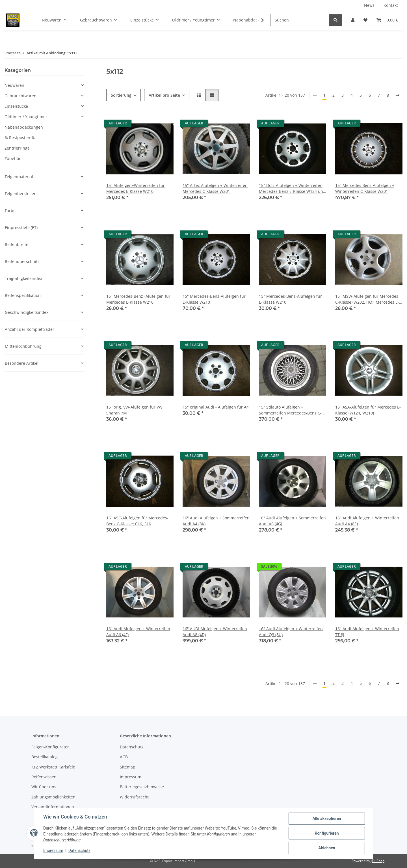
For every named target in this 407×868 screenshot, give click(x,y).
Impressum (53, 850)
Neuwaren (14, 85)
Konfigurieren (327, 833)
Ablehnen (327, 848)
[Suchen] (300, 20)
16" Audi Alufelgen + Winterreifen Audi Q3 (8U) (291, 632)
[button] (353, 20)
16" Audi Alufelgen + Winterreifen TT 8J (367, 632)
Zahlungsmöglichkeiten (53, 797)
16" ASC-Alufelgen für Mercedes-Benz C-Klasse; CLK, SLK (137, 521)
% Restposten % (20, 138)
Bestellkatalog (45, 757)
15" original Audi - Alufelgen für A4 (216, 407)
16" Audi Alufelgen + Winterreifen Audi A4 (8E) (367, 521)
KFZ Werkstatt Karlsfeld (53, 767)
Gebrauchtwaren (20, 96)
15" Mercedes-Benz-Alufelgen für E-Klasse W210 (214, 299)
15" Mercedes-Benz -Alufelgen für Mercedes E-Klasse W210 (138, 299)
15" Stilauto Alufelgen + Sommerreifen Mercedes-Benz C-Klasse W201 (290, 410)
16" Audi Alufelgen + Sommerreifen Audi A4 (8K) (216, 521)
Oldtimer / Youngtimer (26, 117)
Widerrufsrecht (134, 797)
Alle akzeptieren (327, 819)
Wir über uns (44, 787)
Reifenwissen (44, 777)
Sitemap (128, 767)
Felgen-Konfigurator (50, 747)
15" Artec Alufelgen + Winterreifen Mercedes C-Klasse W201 (215, 188)
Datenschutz (79, 850)
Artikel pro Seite (164, 95)
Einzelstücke (16, 106)
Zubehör (13, 158)
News (369, 5)
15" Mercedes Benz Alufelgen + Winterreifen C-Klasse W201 (365, 188)
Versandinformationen (53, 807)
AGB (124, 757)
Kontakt (391, 5)
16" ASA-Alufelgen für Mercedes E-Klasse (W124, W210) (368, 410)
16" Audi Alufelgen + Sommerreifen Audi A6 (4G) (292, 521)
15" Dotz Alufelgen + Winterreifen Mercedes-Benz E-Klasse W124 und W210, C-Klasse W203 (292, 188)
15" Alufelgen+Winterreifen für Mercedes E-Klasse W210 (136, 188)
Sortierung (121, 95)
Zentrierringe (17, 148)
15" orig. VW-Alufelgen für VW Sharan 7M (134, 410)
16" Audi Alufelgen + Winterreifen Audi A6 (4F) (138, 632)
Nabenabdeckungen (24, 127)
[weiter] (397, 95)
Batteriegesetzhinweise (142, 787)
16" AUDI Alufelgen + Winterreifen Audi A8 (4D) (215, 632)
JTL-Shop (378, 861)
